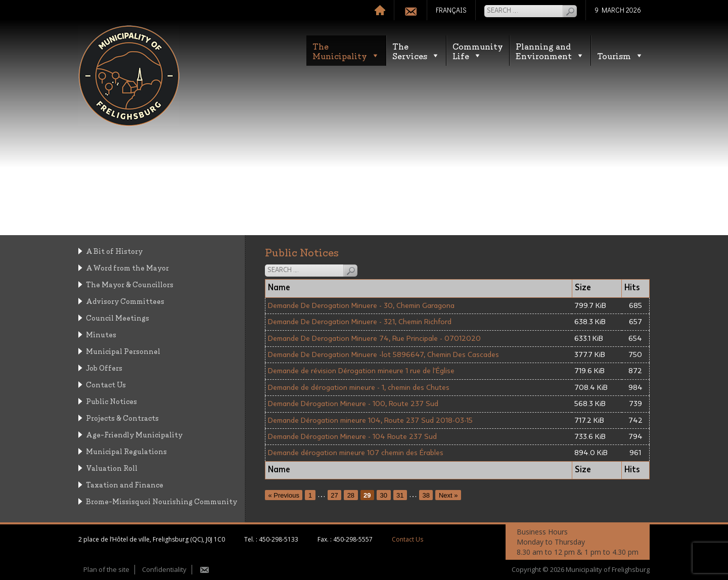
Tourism (620, 55)
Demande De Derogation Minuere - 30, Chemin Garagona (361, 306)
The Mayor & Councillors (130, 284)
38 (426, 495)
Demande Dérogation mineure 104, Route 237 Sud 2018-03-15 (370, 420)
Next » (448, 495)
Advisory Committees (125, 301)
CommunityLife (478, 51)
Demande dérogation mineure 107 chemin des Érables (356, 453)
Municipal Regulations (126, 451)
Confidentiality (164, 569)
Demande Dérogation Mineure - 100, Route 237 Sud (353, 404)
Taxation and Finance (125, 484)
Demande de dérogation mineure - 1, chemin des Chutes (359, 388)
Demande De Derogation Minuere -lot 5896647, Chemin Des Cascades (383, 355)
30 (384, 495)
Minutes (101, 334)
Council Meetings (118, 317)
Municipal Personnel (123, 351)
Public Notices (111, 401)
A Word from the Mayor (127, 267)
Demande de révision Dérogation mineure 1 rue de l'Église (361, 371)
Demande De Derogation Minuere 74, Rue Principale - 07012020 (374, 339)
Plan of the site (106, 569)
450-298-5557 (353, 539)
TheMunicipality (346, 51)
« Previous (284, 495)
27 (334, 495)
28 (351, 495)
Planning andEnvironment (550, 51)
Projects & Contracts (122, 417)
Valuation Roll (112, 467)
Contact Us (106, 384)
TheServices (416, 51)
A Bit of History (114, 251)
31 (400, 495)
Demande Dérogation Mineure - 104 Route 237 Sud (352, 437)
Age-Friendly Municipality (134, 434)
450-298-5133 (279, 539)
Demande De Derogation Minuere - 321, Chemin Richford (360, 322)
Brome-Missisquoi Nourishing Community (162, 501)
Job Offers (104, 367)
